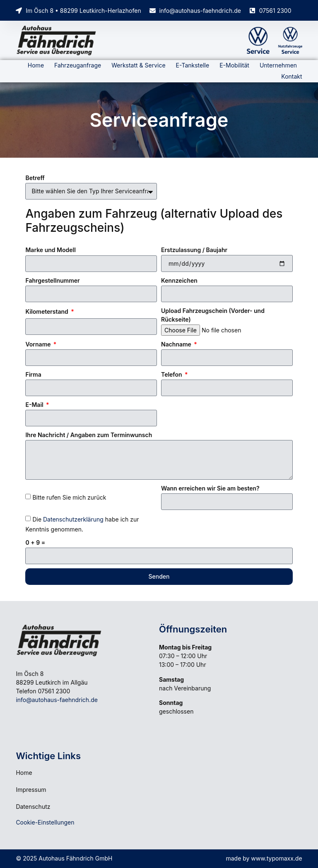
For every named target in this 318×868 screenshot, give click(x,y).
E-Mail (35, 405)
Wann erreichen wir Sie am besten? (210, 488)
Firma (33, 374)
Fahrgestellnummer (52, 280)
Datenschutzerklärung (73, 519)
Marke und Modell (50, 250)
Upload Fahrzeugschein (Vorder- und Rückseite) (213, 315)
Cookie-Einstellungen (45, 822)
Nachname (177, 344)
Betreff (35, 178)
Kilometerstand (47, 311)
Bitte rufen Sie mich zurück (69, 497)
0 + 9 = (35, 542)
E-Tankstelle (193, 65)
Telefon (172, 374)
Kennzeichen (179, 280)
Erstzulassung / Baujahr (194, 250)
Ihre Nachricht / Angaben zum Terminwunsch (89, 435)
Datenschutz (33, 807)
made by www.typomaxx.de (264, 858)
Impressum (31, 790)
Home (36, 65)
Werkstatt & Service (138, 65)
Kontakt (291, 76)
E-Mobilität (234, 65)
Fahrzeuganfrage (78, 65)
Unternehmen (278, 65)
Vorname (39, 344)
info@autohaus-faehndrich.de (57, 700)
